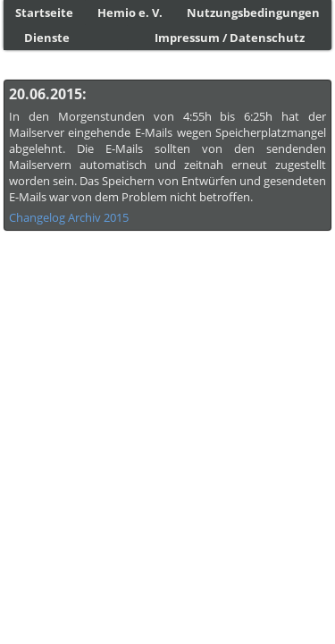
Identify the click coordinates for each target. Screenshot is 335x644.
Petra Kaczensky (251, 620)
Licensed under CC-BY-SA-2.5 (257, 634)
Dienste (47, 38)
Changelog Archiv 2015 (69, 217)
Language (39, 634)
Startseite (44, 13)
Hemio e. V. (130, 13)
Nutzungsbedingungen (253, 13)
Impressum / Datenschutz (230, 38)
